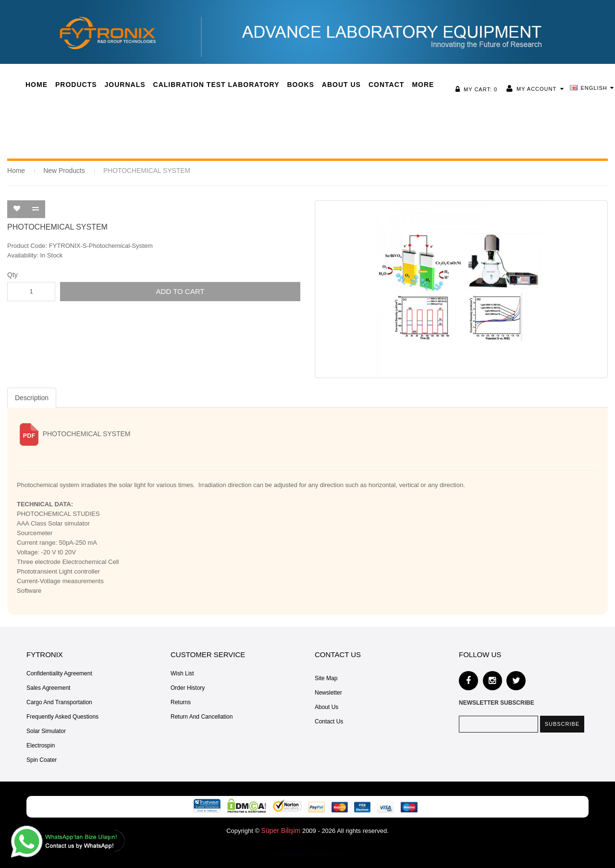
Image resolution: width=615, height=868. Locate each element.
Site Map (326, 678)
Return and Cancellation (202, 716)
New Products (62, 170)
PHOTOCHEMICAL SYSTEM (140, 170)
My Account (539, 89)
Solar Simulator (46, 731)
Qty (12, 274)
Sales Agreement (48, 687)
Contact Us (329, 721)
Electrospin (41, 745)
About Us (326, 707)
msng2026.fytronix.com (308, 853)
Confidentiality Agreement (59, 673)
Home (16, 170)
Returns (181, 702)
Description (32, 397)
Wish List (182, 673)
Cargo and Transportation (59, 702)
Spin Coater (42, 759)
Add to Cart (180, 291)
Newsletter (328, 692)
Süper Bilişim (281, 830)
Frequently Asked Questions (62, 716)
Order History (188, 687)
